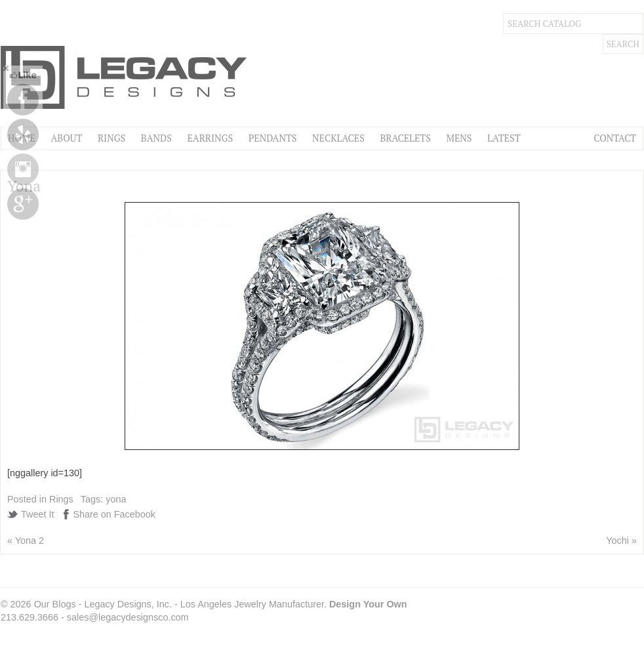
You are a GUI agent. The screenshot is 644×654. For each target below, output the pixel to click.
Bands (156, 138)
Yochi (617, 541)
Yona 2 (30, 541)
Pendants (273, 138)
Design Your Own (368, 604)
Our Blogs (55, 604)
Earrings (210, 138)
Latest (504, 138)
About (66, 138)
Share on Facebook (114, 514)
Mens (459, 138)
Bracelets (405, 138)
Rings (111, 138)
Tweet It (37, 514)
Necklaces (338, 138)
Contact (615, 138)
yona (116, 499)
